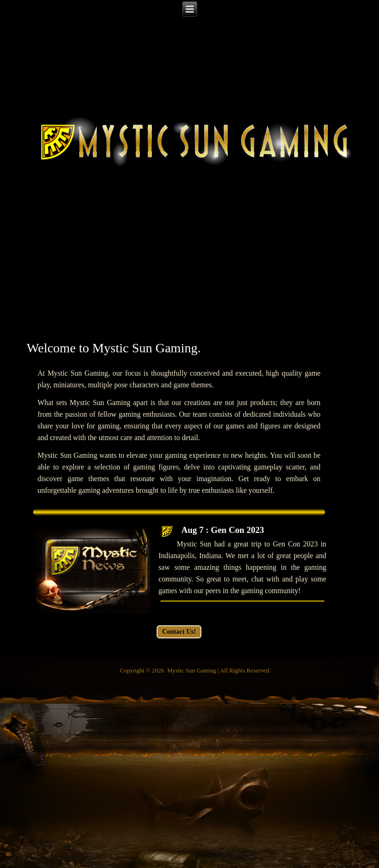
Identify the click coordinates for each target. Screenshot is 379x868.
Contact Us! (179, 631)
